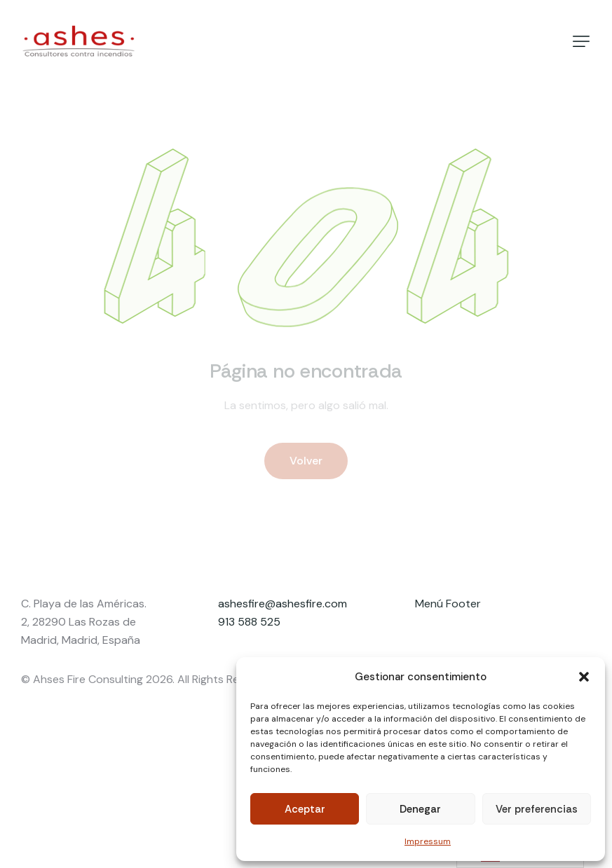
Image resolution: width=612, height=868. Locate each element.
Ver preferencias (537, 809)
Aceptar (305, 809)
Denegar (420, 809)
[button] (584, 677)
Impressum (428, 841)
